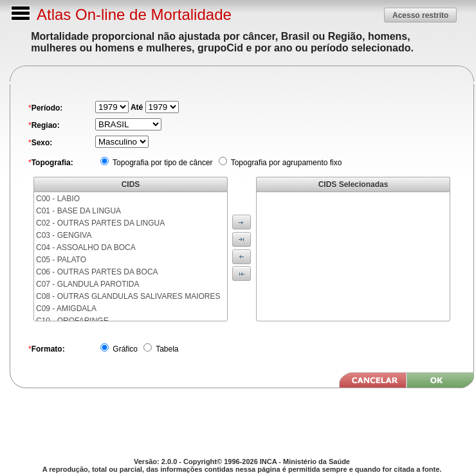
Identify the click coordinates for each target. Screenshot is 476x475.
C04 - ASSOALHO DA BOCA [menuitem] (86, 247)
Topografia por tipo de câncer (162, 163)
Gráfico (124, 349)
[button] (420, 15)
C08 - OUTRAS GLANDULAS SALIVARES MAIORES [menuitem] (128, 296)
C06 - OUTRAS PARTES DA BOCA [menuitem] (97, 272)
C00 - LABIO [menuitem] (58, 199)
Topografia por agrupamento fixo (286, 163)
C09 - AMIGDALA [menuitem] (66, 309)
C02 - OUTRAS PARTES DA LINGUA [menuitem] (100, 223)
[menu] (131, 256)
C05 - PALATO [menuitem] (61, 260)
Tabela (166, 349)
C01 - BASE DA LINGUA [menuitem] (78, 211)
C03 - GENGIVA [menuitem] (64, 235)
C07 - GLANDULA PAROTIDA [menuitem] (88, 284)
